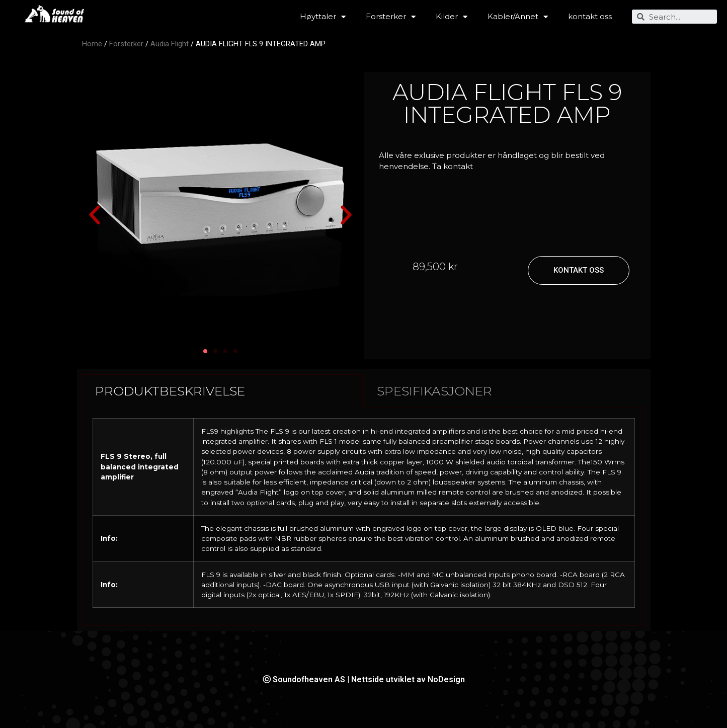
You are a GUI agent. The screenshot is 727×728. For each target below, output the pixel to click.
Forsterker (391, 17)
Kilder (452, 17)
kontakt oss (590, 16)
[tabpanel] (364, 517)
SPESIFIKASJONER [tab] (434, 391)
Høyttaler (323, 17)
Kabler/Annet (518, 17)
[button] (95, 215)
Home (92, 44)
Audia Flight (170, 44)
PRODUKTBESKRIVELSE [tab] (170, 391)
